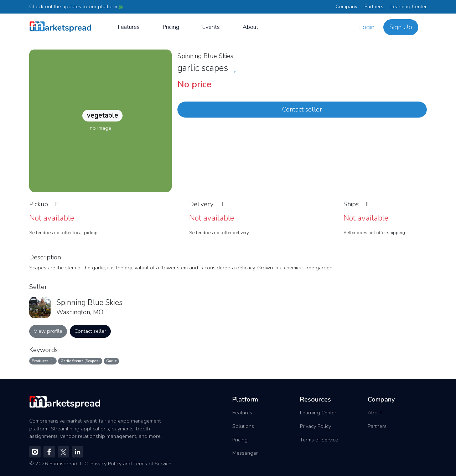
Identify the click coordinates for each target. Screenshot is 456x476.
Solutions (243, 426)
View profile (48, 331)
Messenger (245, 453)
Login (367, 27)
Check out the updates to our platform (76, 6)
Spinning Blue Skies (205, 56)
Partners (374, 6)
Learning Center (409, 6)
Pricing (171, 27)
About (250, 27)
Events (211, 27)
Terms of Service (319, 440)
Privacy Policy (315, 426)
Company (346, 6)
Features (129, 27)
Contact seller (302, 109)
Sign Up (401, 27)
